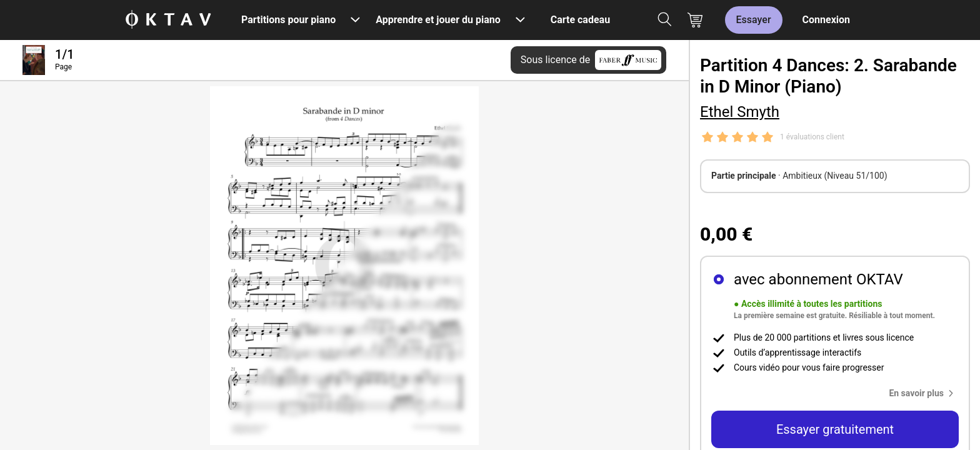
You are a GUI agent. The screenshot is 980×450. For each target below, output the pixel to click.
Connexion (826, 20)
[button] (924, 393)
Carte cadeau (580, 20)
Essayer (754, 20)
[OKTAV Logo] (168, 20)
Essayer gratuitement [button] (835, 429)
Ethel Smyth (740, 112)
